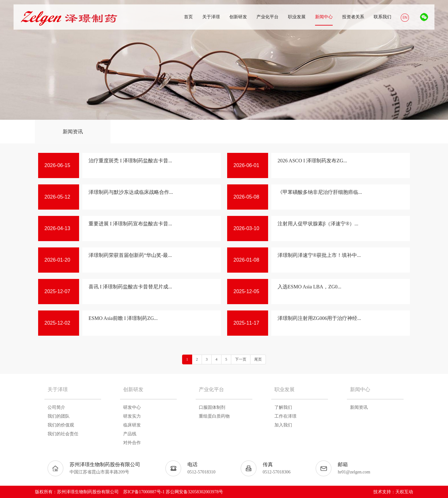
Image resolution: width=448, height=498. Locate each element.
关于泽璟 (58, 389)
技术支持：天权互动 (393, 492)
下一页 (241, 359)
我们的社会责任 (63, 434)
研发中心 (132, 407)
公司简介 (56, 407)
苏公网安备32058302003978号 (194, 492)
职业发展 (284, 389)
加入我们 (283, 425)
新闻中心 (360, 389)
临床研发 (132, 425)
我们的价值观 (61, 425)
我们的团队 (59, 416)
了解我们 (283, 407)
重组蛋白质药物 (214, 416)
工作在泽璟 (285, 416)
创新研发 (133, 389)
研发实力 (132, 416)
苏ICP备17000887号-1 (144, 492)
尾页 (258, 359)
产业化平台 (211, 389)
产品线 (130, 434)
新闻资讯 (73, 132)
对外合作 (132, 443)
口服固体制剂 (212, 407)
